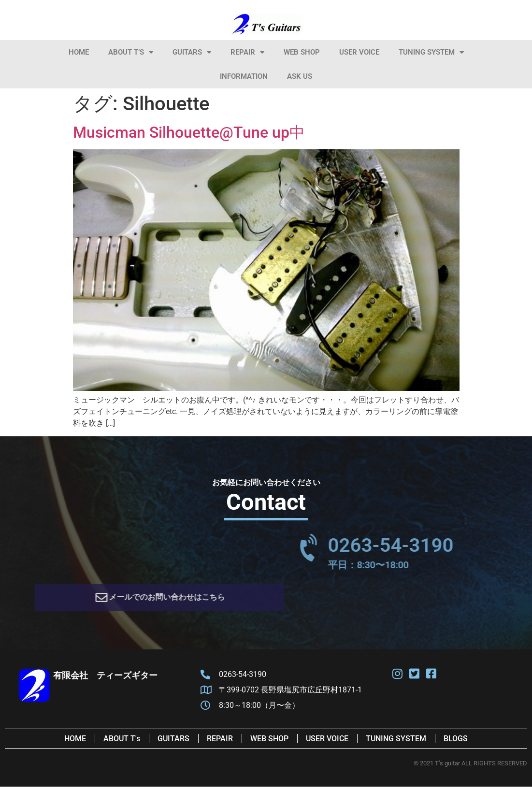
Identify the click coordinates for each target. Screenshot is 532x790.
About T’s (131, 52)
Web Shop (302, 52)
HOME (79, 52)
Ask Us (300, 76)
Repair (247, 52)
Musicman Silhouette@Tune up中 (189, 132)
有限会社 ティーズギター (105, 679)
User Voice (359, 52)
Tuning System (431, 52)
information (244, 76)
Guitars (192, 52)
